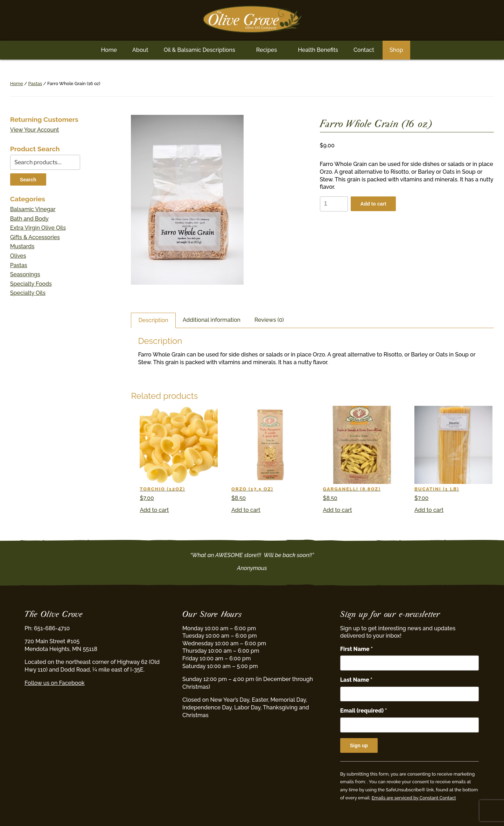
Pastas (35, 84)
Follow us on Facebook (54, 683)
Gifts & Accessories (35, 237)
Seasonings (25, 274)
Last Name (356, 680)
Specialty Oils (28, 293)
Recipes (267, 50)
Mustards (22, 246)
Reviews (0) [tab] (269, 320)
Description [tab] (153, 320)
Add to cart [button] (154, 510)
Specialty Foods (31, 284)
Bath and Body (29, 219)
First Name (356, 649)
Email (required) (364, 711)
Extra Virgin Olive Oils (38, 228)
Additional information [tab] (212, 320)
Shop (396, 50)
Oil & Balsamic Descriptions (199, 50)
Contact (364, 50)
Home (109, 50)
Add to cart (373, 204)
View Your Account (35, 130)
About (140, 50)
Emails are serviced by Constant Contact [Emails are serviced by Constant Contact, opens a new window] (414, 798)
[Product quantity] (334, 204)
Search (28, 180)
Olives (18, 256)
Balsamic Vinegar (33, 209)
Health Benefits (318, 50)
